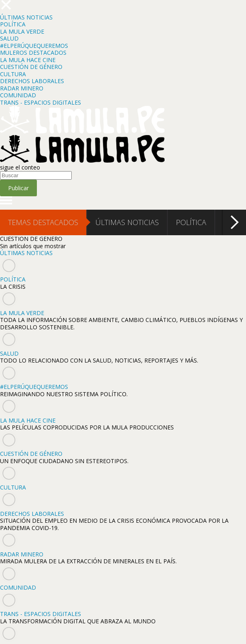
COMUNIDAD (18, 95)
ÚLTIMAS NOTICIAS (26, 17)
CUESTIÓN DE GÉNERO (31, 67)
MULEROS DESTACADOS (33, 53)
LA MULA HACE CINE (28, 60)
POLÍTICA (13, 24)
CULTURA (13, 74)
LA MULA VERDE (22, 31)
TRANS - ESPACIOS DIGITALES (41, 102)
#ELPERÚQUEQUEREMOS (34, 46)
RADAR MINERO (22, 88)
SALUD (9, 38)
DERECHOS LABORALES (32, 81)
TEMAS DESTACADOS (43, 222)
